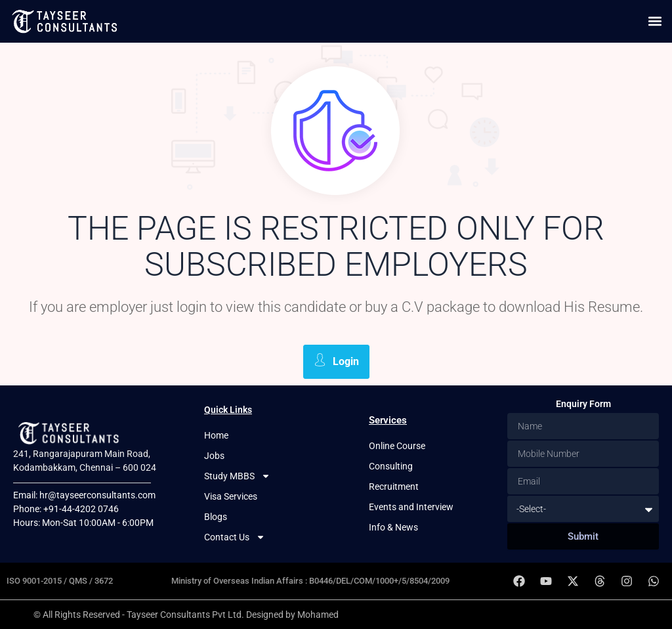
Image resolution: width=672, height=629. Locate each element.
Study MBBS (237, 476)
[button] (655, 21)
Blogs (216, 517)
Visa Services (231, 496)
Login (336, 360)
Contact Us (235, 537)
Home (216, 435)
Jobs (214, 456)
